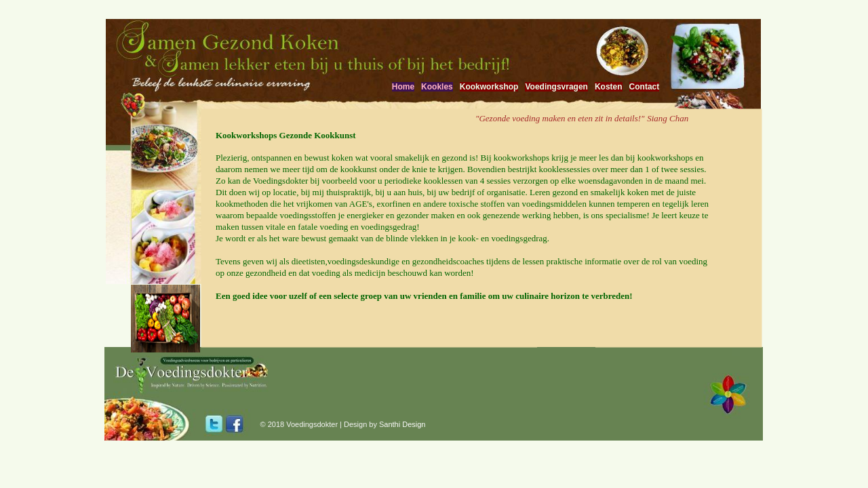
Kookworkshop (489, 87)
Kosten (609, 87)
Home (403, 87)
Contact (645, 87)
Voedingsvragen (556, 87)
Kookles (437, 87)
